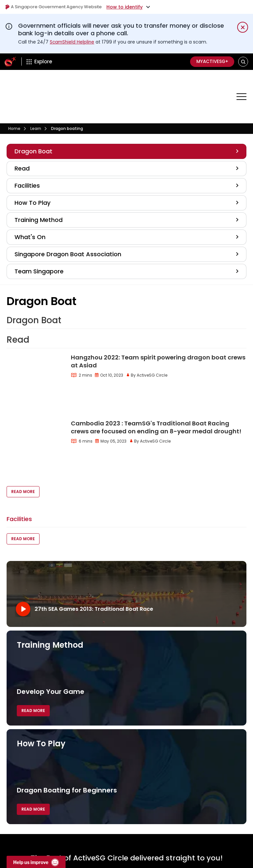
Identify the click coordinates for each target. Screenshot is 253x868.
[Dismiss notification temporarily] (243, 27)
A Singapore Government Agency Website (56, 7)
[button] (243, 62)
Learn (36, 105)
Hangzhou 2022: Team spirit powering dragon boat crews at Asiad (158, 338)
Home (14, 105)
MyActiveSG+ (211, 62)
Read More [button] (23, 431)
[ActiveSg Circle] (10, 62)
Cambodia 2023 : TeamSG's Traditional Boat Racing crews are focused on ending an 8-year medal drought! (156, 382)
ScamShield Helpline (73, 42)
